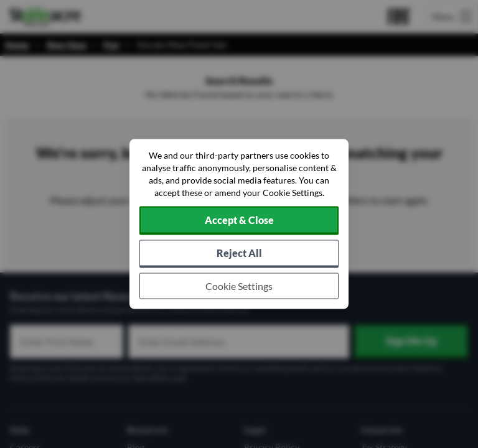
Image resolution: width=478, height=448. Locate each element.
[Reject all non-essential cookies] (239, 254)
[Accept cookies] (239, 221)
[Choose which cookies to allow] (239, 286)
